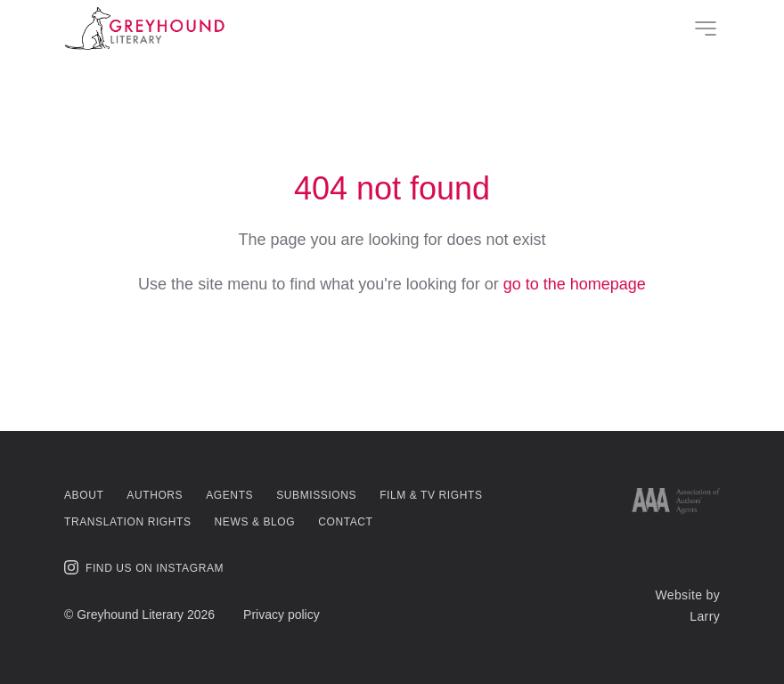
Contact (345, 522)
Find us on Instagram (144, 567)
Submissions (316, 495)
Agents (229, 495)
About (84, 495)
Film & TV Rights (431, 495)
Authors (155, 495)
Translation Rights (128, 522)
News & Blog (255, 522)
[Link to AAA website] (676, 501)
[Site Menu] (706, 28)
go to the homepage (575, 284)
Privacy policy (282, 615)
